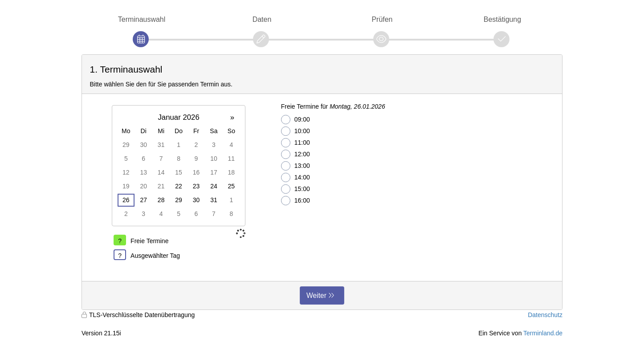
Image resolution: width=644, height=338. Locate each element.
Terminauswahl (142, 19)
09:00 (296, 120)
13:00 (296, 166)
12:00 (296, 154)
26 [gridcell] (126, 200)
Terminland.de (543, 333)
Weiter (316, 295)
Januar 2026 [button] (178, 117)
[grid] (179, 166)
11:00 (296, 143)
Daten (262, 19)
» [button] (232, 117)
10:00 (296, 131)
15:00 (296, 189)
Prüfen (382, 19)
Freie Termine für (333, 106)
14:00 (296, 177)
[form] (322, 182)
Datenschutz (545, 315)
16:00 (296, 201)
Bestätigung (502, 19)
